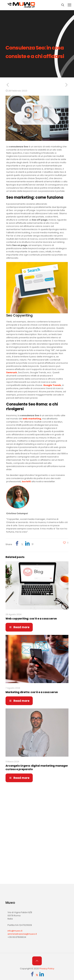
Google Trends (52, 385)
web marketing (32, 419)
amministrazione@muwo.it (22, 934)
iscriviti (26, 481)
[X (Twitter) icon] (37, 975)
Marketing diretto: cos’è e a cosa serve (32, 692)
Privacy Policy (47, 969)
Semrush (12, 372)
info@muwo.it (15, 931)
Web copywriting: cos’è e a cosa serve (31, 619)
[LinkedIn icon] (42, 975)
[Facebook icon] (32, 975)
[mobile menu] (69, 5)
